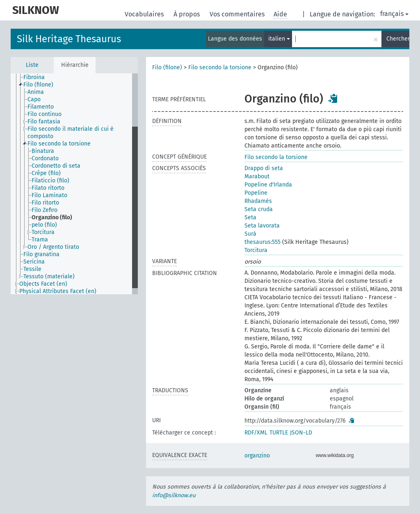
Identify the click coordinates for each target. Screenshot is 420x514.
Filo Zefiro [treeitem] (45, 210)
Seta (250, 217)
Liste (32, 65)
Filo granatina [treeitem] (41, 254)
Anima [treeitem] (36, 92)
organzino (257, 456)
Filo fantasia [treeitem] (44, 122)
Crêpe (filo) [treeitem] (46, 173)
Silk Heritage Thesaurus (69, 39)
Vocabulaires (145, 14)
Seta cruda (259, 209)
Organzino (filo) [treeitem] (52, 217)
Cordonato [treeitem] (45, 158)
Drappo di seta (264, 168)
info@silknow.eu (174, 495)
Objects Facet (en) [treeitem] (43, 284)
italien (279, 39)
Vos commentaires (238, 14)
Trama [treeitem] (40, 240)
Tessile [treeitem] (32, 269)
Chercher (398, 39)
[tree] (74, 184)
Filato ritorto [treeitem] (48, 188)
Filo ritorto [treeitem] (45, 203)
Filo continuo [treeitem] (45, 114)
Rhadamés (258, 201)
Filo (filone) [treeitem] (38, 85)
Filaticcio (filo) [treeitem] (50, 181)
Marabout (257, 176)
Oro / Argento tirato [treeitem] (53, 247)
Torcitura (256, 250)
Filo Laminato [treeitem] (49, 195)
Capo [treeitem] (34, 99)
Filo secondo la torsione (220, 67)
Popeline (256, 193)
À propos (187, 14)
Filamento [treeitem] (41, 107)
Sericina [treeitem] (34, 262)
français (394, 14)
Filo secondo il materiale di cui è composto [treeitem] (71, 133)
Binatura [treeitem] (43, 151)
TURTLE (279, 433)
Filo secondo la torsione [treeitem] (59, 144)
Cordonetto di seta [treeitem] (56, 166)
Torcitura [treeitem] (43, 232)
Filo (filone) (167, 67)
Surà (250, 234)
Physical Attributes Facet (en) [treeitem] (58, 291)
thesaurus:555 (262, 242)
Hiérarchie (75, 65)
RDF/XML (256, 433)
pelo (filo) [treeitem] (44, 225)
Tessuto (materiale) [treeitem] (49, 276)
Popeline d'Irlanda (268, 185)
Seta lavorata (262, 226)
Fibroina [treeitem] (34, 77)
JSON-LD (301, 433)
